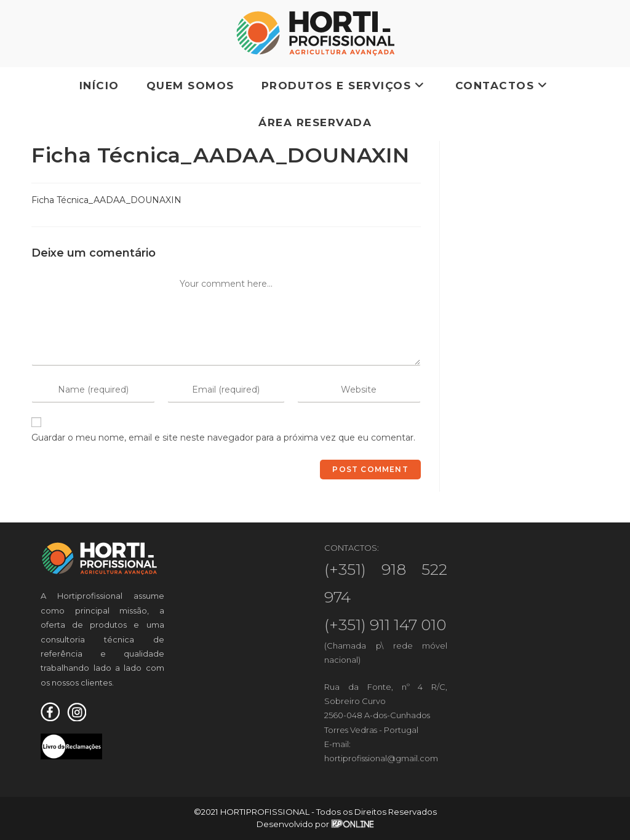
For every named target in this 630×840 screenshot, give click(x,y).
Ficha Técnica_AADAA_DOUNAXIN (106, 200)
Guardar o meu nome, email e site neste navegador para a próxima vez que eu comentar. (223, 438)
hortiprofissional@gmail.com (381, 758)
